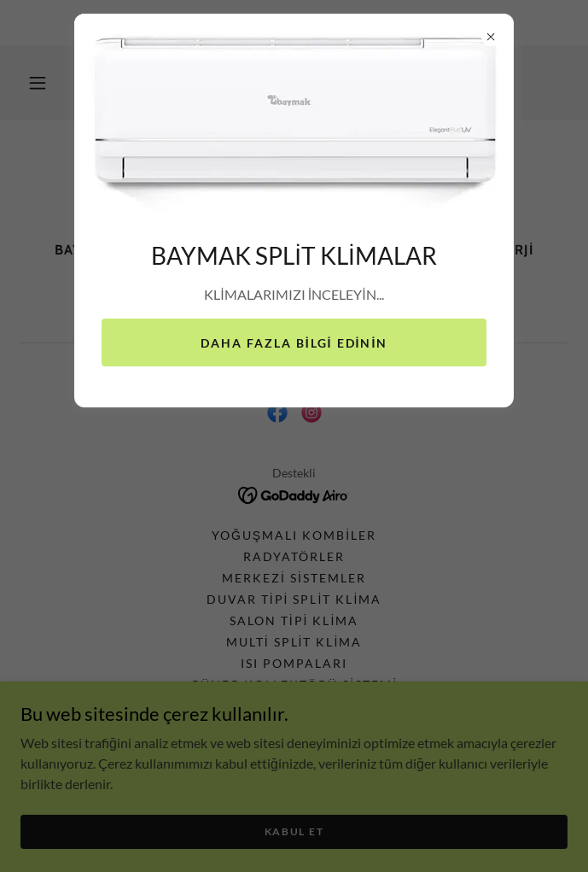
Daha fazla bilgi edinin (294, 343)
